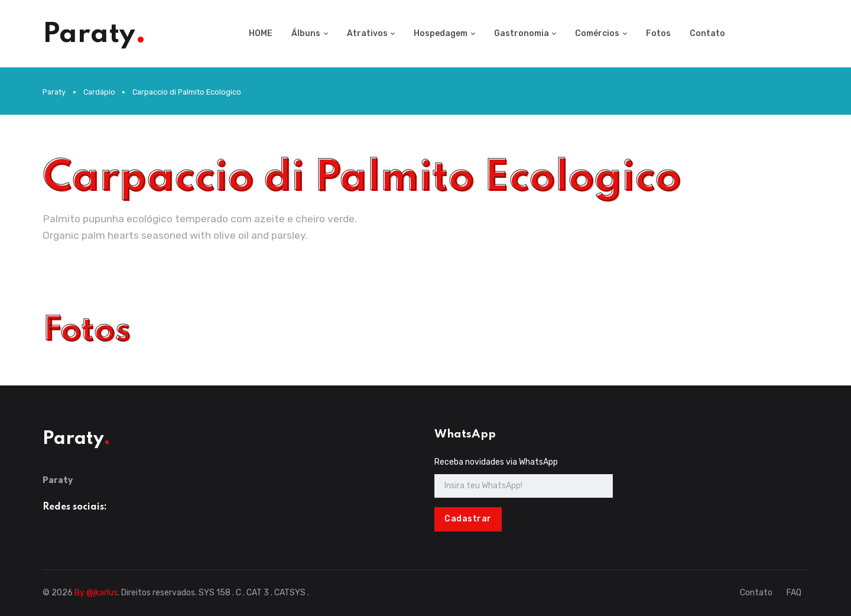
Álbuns (306, 33)
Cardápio (99, 92)
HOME (261, 33)
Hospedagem (441, 33)
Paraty (54, 92)
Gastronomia (522, 33)
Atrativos (367, 33)
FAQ (794, 593)
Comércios (597, 33)
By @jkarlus (96, 593)
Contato (707, 33)
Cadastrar (468, 519)
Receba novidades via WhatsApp (496, 462)
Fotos (658, 33)
